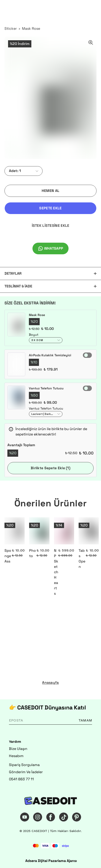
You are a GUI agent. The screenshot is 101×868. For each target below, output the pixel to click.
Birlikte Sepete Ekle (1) (50, 468)
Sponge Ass (8, 556)
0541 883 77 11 (21, 779)
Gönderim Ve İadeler (26, 772)
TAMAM (85, 720)
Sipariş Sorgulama (24, 765)
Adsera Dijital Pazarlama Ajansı (51, 861)
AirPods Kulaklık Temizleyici (50, 355)
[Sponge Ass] (15, 531)
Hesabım (16, 756)
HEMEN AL (50, 191)
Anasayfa (50, 683)
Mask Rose (31, 29)
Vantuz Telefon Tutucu (46, 388)
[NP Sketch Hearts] (64, 531)
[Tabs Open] (89, 531)
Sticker (11, 29)
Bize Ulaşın (18, 749)
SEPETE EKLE (50, 208)
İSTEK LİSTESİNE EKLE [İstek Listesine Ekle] (51, 226)
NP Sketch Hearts (56, 572)
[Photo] (39, 531)
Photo (32, 553)
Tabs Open (82, 559)
